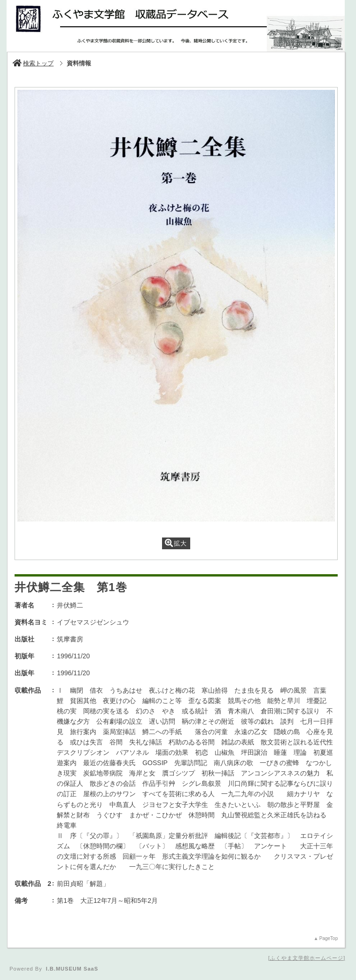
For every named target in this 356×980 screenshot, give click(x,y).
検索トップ (33, 63)
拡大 (176, 543)
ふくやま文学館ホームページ (307, 958)
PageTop (329, 938)
